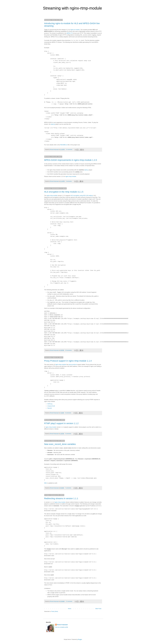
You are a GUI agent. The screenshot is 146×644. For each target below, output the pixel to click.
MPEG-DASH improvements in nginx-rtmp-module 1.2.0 (71, 160)
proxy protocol (73, 364)
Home (69, 609)
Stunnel (50, 408)
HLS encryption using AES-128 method (82, 195)
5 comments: (68, 434)
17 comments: (69, 149)
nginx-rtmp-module (71, 176)
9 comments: (68, 413)
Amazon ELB (51, 406)
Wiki (45, 483)
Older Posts (98, 609)
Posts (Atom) (55, 611)
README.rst (64, 145)
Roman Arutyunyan (62, 625)
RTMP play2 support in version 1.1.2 (61, 423)
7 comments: (68, 488)
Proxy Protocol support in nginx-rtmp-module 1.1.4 (68, 361)
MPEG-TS (70, 33)
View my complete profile (62, 627)
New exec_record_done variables (60, 444)
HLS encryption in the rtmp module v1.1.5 (64, 192)
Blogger (80, 639)
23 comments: (69, 350)
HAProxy (50, 404)
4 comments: (69, 181)
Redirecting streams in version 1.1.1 (61, 498)
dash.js (53, 124)
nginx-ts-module (75, 30)
